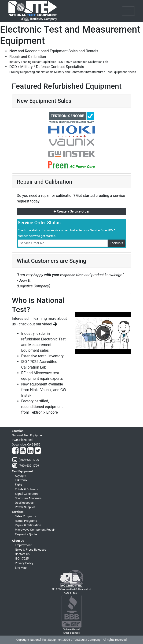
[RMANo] (63, 243)
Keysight (21, 476)
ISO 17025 (22, 558)
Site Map (21, 568)
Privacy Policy (24, 563)
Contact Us (22, 554)
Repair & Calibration (28, 525)
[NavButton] (128, 11)
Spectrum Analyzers (28, 498)
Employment (23, 545)
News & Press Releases (31, 550)
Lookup (117, 243)
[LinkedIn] (30, 451)
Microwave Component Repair (35, 530)
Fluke (18, 485)
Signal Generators (27, 494)
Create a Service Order (71, 211)
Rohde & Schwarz (27, 489)
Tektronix (21, 480)
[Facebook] (15, 451)
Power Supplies (25, 507)
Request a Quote (26, 534)
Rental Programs (26, 521)
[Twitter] (38, 451)
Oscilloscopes (24, 503)
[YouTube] (23, 451)
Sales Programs (26, 516)
